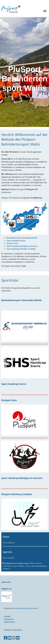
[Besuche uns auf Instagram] (14, 638)
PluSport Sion (9, 400)
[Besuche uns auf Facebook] (6, 638)
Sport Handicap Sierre (14, 384)
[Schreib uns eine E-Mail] (18, 638)
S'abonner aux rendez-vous (17, 563)
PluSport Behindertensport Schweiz (25, 608)
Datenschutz (9, 622)
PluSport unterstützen (13, 630)
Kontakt (7, 616)
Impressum (9, 619)
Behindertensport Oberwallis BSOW (21, 300)
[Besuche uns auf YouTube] (10, 638)
